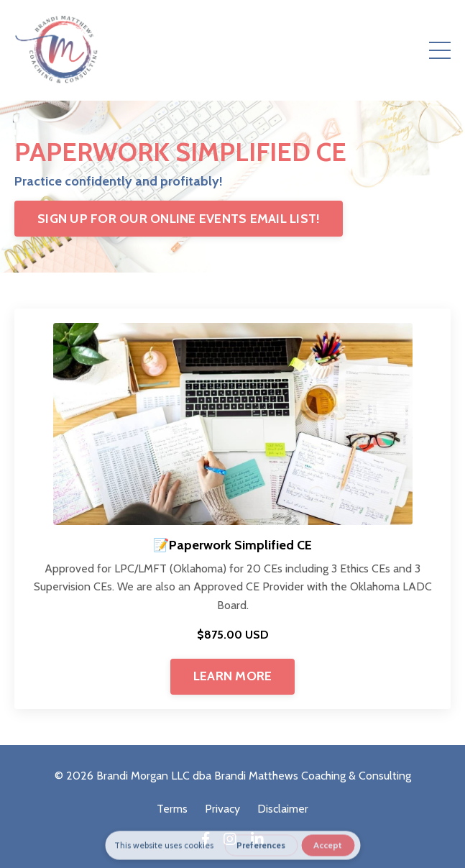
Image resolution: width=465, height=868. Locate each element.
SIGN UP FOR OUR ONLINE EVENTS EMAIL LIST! (179, 219)
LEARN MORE (233, 676)
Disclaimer (283, 809)
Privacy (222, 809)
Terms (172, 809)
